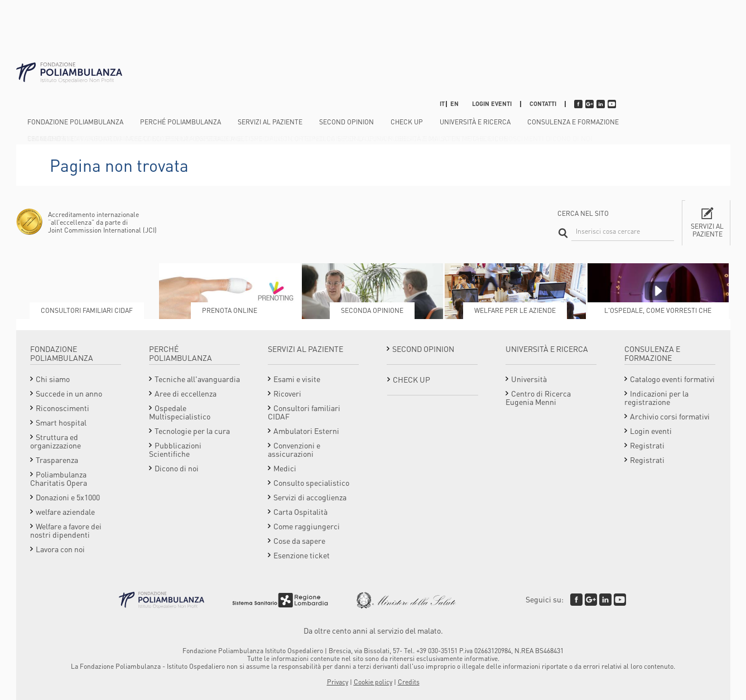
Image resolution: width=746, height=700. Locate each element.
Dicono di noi (177, 468)
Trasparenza (57, 460)
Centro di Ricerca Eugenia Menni (538, 397)
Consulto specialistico (311, 482)
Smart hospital (61, 422)
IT (442, 104)
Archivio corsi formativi (670, 416)
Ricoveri (287, 393)
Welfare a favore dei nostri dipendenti (66, 530)
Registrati (647, 445)
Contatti (543, 104)
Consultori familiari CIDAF (304, 412)
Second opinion (346, 122)
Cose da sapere (299, 540)
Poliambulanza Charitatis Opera (59, 478)
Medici (285, 468)
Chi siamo (53, 379)
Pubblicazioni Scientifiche (175, 449)
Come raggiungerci (307, 526)
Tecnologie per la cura (192, 431)
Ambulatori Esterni (306, 431)
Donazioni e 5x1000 (68, 497)
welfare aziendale (65, 511)
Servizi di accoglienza (310, 497)
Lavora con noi (60, 549)
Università (529, 379)
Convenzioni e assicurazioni (294, 449)
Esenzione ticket (302, 555)
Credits (409, 682)
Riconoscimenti (62, 408)
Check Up (407, 122)
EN (454, 104)
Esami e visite (297, 379)
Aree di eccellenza (186, 393)
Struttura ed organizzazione (56, 441)
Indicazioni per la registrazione (656, 397)
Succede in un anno (69, 393)
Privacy (338, 682)
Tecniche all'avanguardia (197, 379)
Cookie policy (373, 682)
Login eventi (492, 104)
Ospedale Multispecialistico (180, 412)
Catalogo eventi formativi (672, 379)
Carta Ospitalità (300, 511)
